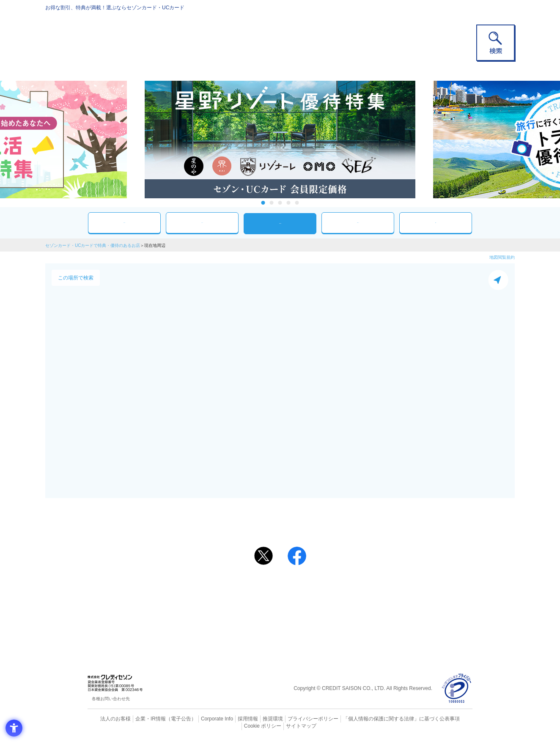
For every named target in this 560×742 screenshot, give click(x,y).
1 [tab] (263, 203)
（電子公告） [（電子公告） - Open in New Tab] (169, 719)
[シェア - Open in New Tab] (297, 556)
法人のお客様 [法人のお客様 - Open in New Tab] (108, 719)
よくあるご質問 (313, 589)
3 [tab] (280, 203)
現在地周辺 (280, 223)
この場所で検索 (76, 278)
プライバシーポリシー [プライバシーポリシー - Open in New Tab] (292, 719)
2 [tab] (272, 203)
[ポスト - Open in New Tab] (264, 556)
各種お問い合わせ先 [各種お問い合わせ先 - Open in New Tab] (111, 699)
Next (424, 140)
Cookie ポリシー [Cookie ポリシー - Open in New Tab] (449, 719)
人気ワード (358, 223)
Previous (136, 140)
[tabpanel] (280, 140)
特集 (436, 223)
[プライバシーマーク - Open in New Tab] (457, 689)
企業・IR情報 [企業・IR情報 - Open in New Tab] (141, 719)
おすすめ (124, 223)
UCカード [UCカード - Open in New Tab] (310, 603)
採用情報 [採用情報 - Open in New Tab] (231, 719)
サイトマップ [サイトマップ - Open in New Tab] (280, 726)
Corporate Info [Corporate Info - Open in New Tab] (202, 719)
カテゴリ (202, 223)
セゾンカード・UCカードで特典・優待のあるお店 (93, 245)
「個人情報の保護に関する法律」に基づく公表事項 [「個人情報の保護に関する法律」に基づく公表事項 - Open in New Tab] (373, 719)
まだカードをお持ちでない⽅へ (276, 578)
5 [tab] (297, 203)
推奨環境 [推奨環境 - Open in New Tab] (255, 719)
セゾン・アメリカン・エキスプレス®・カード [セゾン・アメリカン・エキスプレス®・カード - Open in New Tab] (276, 617)
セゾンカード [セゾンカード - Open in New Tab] (246, 603)
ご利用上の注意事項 (245, 589)
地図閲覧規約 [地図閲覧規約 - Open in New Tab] (502, 257)
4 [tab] (289, 203)
